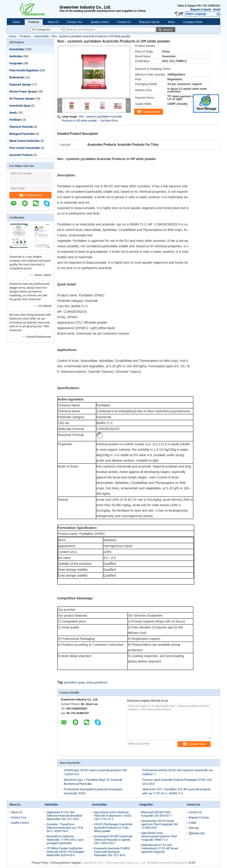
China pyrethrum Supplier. (66, 863)
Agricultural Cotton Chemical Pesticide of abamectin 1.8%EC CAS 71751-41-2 (113, 816)
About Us (53, 22)
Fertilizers (15, 120)
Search (168, 30)
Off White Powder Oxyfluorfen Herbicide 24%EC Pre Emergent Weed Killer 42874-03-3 (65, 852)
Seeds (13, 113)
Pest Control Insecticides (25, 148)
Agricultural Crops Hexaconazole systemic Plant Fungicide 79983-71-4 (159, 836)
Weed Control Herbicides (25, 141)
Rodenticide (17, 78)
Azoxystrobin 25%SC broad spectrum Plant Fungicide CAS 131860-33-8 (160, 824)
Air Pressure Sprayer (22, 99)
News (171, 22)
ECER (192, 863)
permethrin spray (74, 683)
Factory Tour (75, 22)
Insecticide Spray (20, 106)
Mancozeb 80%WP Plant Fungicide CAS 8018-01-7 (156, 814)
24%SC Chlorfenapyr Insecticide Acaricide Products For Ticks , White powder (113, 828)
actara (90, 683)
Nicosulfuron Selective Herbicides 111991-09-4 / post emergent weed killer (65, 840)
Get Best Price (109, 121)
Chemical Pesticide (21, 127)
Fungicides (16, 63)
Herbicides (16, 56)
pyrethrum (101, 683)
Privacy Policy (40, 863)
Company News (193, 22)
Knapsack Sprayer (20, 85)
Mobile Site (197, 833)
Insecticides (41, 36)
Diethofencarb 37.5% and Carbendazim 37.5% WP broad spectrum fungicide (159, 848)
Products (34, 22)
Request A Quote (201, 10)
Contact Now (30, 195)
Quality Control (100, 22)
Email (217, 10)
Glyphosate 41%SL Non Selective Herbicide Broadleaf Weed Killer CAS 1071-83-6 (64, 816)
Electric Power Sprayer (23, 92)
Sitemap (194, 828)
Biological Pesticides (22, 134)
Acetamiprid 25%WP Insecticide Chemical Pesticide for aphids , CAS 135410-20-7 (113, 840)
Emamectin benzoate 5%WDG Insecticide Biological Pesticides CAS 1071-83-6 (112, 852)
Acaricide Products (21, 155)
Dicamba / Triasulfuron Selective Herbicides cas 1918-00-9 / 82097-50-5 (65, 828)
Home (16, 22)
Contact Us (124, 22)
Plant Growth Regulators (24, 70)
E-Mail (192, 823)
